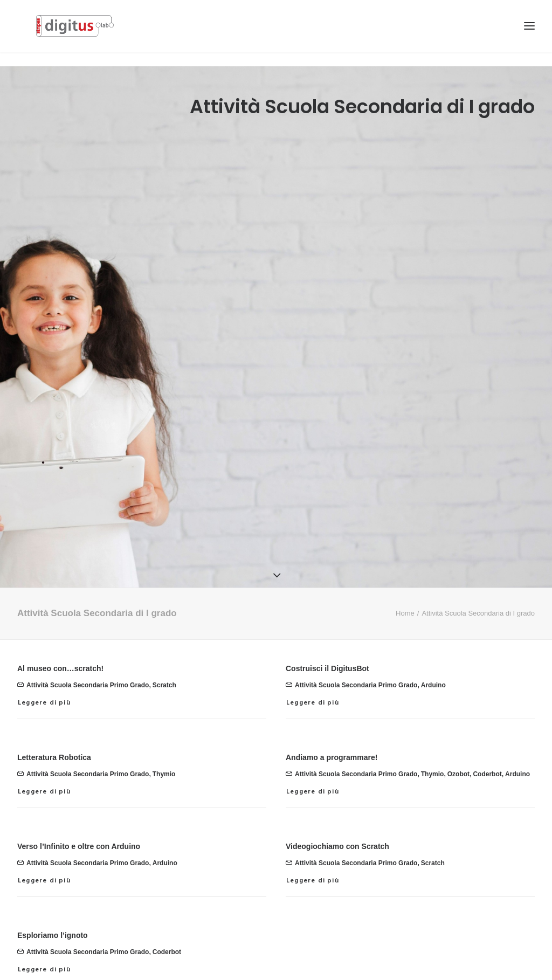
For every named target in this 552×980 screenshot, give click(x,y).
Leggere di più (44, 677)
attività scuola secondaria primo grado (88, 659)
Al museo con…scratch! (60, 642)
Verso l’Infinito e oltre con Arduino (79, 820)
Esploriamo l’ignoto (53, 909)
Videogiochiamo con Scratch (337, 820)
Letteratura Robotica (54, 731)
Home (405, 587)
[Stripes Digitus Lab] (83, 33)
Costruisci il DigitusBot (327, 642)
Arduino (433, 659)
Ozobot (458, 748)
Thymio (164, 748)
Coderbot (487, 748)
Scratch (164, 659)
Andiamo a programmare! (332, 731)
